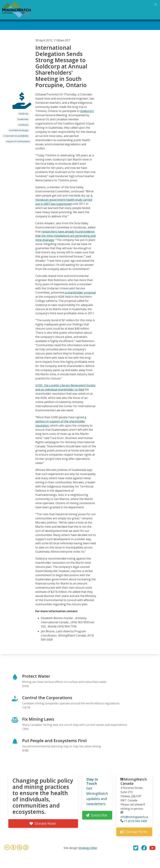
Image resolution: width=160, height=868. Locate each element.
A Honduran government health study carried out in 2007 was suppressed (64, 200)
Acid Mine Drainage (19, 130)
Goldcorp (23, 114)
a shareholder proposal (80, 293)
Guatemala (23, 119)
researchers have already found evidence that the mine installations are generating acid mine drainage (65, 236)
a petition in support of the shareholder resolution (61, 421)
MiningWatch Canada (134, 781)
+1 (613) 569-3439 (135, 821)
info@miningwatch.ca (134, 817)
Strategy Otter (88, 848)
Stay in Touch (92, 781)
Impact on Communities (18, 141)
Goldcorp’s (87, 111)
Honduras (23, 125)
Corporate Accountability (16, 136)
